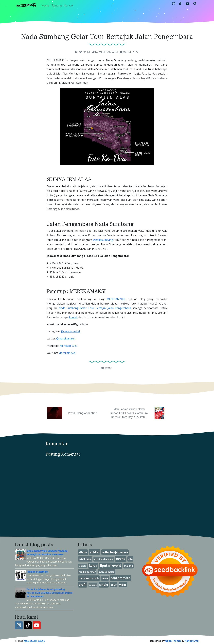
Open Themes (173, 641)
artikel (95, 552)
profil (82, 585)
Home (45, 5)
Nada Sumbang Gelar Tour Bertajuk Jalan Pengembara (95, 308)
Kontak (69, 5)
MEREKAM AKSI (34, 641)
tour (114, 585)
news (105, 578)
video (123, 585)
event (108, 368)
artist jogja (85, 559)
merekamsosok (89, 578)
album (83, 552)
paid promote (120, 578)
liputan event (111, 565)
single (104, 585)
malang (128, 566)
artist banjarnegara (115, 552)
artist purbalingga (104, 559)
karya (93, 566)
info (130, 559)
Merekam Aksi (68, 346)
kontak (73, 317)
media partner (87, 572)
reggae (93, 585)
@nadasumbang (103, 240)
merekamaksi (107, 572)
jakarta (82, 566)
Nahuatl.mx (191, 641)
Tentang (57, 5)
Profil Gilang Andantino (82, 413)
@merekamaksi (70, 331)
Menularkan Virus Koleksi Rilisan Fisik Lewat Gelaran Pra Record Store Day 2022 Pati (129, 413)
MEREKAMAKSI (116, 299)
